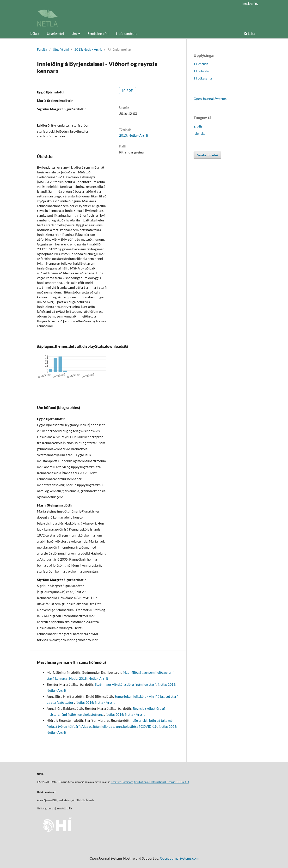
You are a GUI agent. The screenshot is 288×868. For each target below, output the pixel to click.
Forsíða (42, 49)
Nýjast (35, 34)
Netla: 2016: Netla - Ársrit (95, 702)
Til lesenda (201, 64)
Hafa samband (127, 34)
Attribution (140, 782)
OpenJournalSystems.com (179, 858)
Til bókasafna (203, 78)
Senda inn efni (98, 34)
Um (75, 34)
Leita (250, 34)
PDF (129, 91)
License (171, 782)
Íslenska (199, 133)
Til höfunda (201, 71)
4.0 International (156, 782)
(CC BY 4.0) (182, 782)
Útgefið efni (55, 34)
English (199, 126)
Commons (127, 782)
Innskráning (250, 4)
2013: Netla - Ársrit (88, 49)
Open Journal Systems (210, 99)
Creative (116, 782)
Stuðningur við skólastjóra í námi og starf (126, 684)
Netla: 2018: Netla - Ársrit (89, 678)
